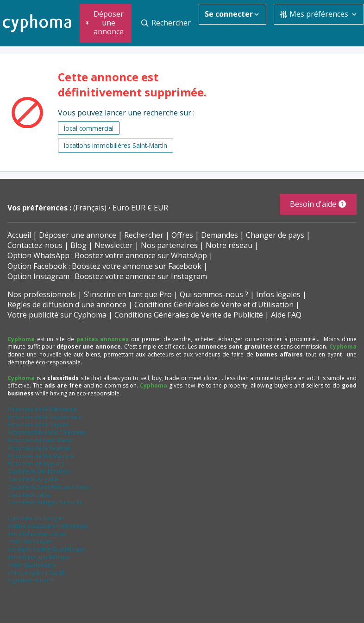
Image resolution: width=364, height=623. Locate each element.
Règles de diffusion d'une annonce (67, 305)
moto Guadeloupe (32, 565)
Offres (182, 235)
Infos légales (278, 294)
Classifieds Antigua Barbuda (44, 502)
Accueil (19, 235)
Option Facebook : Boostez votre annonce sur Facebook (104, 266)
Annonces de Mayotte (36, 463)
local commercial (89, 128)
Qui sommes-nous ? (214, 294)
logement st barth (31, 580)
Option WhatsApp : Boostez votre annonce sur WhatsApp (107, 255)
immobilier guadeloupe (38, 557)
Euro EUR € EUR (140, 208)
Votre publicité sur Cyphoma (57, 315)
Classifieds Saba (29, 495)
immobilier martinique (37, 534)
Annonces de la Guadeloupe (45, 417)
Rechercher (144, 235)
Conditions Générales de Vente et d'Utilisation (214, 305)
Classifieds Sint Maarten (38, 471)
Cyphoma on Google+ (36, 518)
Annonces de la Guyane (38, 424)
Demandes (220, 235)
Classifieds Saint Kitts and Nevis (48, 487)
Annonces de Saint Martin (41, 440)
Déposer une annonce (78, 235)
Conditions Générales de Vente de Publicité (189, 315)
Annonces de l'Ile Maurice (41, 456)
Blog (78, 245)
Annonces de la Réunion (39, 448)
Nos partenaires (169, 245)
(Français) (91, 208)
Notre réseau (229, 245)
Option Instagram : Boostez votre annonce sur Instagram (107, 276)
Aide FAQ (286, 315)
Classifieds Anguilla (33, 479)
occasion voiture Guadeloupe (46, 549)
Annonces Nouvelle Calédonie (47, 432)
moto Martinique (29, 541)
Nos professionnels (42, 294)
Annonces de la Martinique (42, 409)
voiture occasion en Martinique (48, 526)
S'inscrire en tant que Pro (128, 294)
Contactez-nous (35, 245)
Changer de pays (275, 235)
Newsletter (114, 245)
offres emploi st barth (36, 573)
